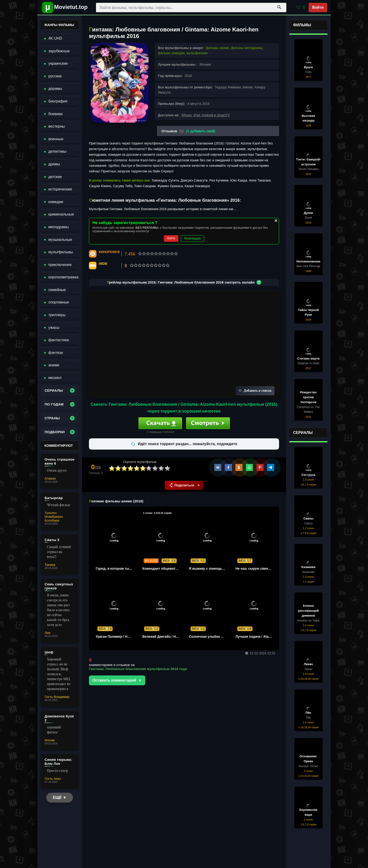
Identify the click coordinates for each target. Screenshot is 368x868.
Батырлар (54, 498)
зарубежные (59, 51)
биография (58, 101)
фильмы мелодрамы (247, 48)
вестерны (57, 126)
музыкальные (60, 240)
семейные (57, 290)
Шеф (49, 652)
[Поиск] (279, 8)
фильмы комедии (171, 53)
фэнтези (56, 353)
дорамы (55, 89)
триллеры (57, 315)
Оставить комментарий (114, 680)
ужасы (54, 328)
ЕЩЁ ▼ (60, 798)
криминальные (61, 214)
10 (168, 468)
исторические (60, 189)
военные (56, 139)
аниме (54, 365)
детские (55, 177)
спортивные (59, 302)
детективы (57, 151)
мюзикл (55, 378)
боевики (55, 114)
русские (55, 76)
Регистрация (192, 239)
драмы (54, 164)
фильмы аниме (217, 48)
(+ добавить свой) (201, 131)
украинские (58, 63)
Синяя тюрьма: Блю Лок (58, 762)
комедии (56, 202)
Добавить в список (255, 391)
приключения (60, 265)
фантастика (59, 340)
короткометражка (63, 277)
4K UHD (55, 38)
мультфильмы (197, 53)
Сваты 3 (52, 540)
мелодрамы (59, 227)
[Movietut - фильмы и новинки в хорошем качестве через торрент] (63, 8)
